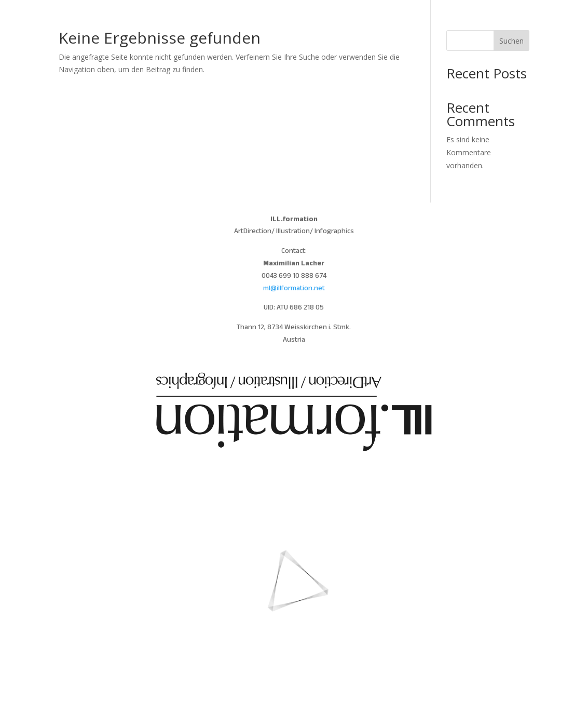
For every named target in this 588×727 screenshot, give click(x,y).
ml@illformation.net (294, 289)
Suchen (511, 41)
